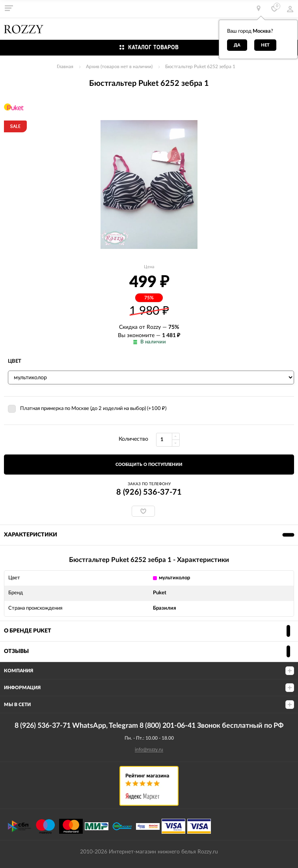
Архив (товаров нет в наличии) (119, 67)
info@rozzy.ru (149, 749)
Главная (65, 67)
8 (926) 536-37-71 (149, 492)
